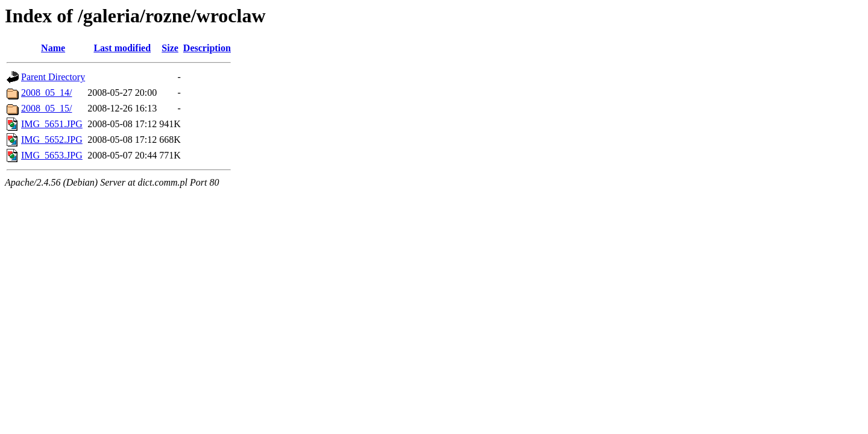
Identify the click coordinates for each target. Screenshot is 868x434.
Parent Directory (53, 77)
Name (53, 48)
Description (207, 48)
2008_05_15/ (46, 108)
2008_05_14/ (46, 93)
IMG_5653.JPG (52, 155)
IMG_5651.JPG (52, 124)
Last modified (122, 48)
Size (170, 48)
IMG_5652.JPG (52, 140)
